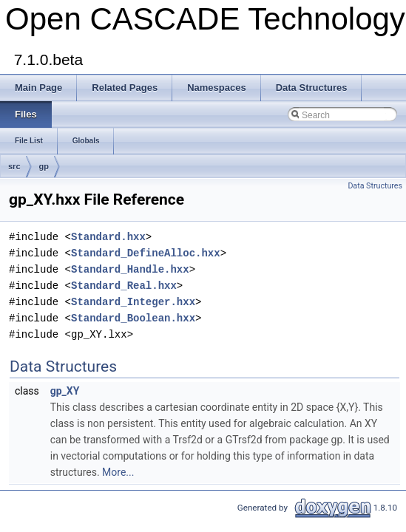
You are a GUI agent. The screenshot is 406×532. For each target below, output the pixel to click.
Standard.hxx (108, 237)
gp (44, 166)
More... (118, 472)
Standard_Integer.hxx (133, 302)
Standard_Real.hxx (124, 286)
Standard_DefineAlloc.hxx (146, 253)
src (14, 166)
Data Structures (375, 186)
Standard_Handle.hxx (130, 269)
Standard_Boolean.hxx (133, 318)
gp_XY (65, 391)
